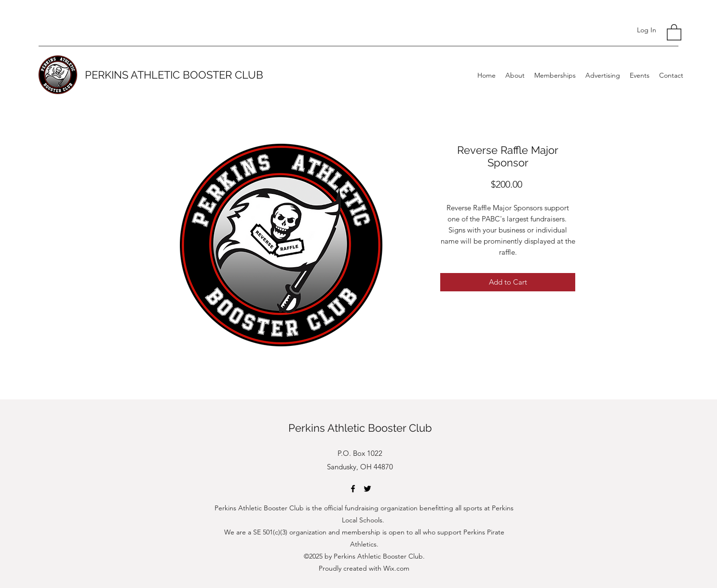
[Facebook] (353, 489)
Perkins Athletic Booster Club (360, 428)
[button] (674, 32)
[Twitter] (367, 489)
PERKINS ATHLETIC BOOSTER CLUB (174, 75)
